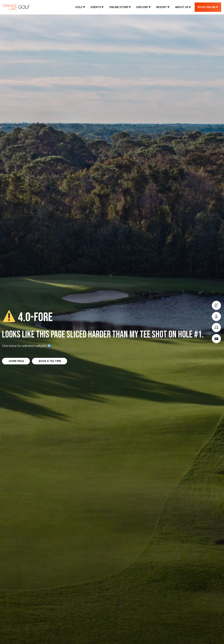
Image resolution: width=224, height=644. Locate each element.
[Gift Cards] (216, 339)
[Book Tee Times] (216, 305)
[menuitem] (80, 7)
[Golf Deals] (216, 328)
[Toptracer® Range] (216, 316)
